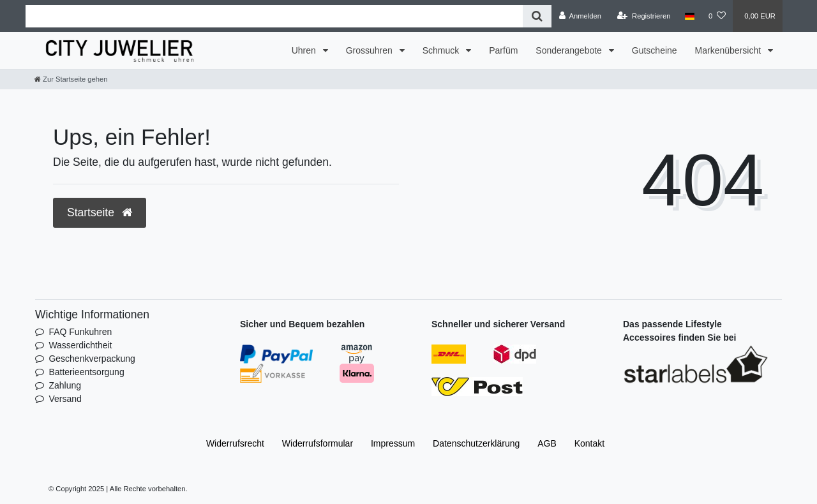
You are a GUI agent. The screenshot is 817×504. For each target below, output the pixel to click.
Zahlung (65, 385)
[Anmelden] (580, 16)
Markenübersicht (729, 50)
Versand (65, 399)
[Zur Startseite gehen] (71, 79)
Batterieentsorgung (86, 372)
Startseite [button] (100, 212)
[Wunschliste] (717, 16)
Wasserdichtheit (80, 345)
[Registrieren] (644, 16)
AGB (547, 443)
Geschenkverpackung (92, 359)
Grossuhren (371, 50)
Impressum (393, 443)
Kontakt (589, 443)
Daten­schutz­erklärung (476, 443)
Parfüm (503, 50)
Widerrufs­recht (235, 443)
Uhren (305, 50)
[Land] (690, 16)
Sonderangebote (570, 50)
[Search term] (274, 16)
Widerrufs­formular (318, 443)
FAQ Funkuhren (80, 332)
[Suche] (537, 16)
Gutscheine (655, 50)
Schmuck (442, 50)
